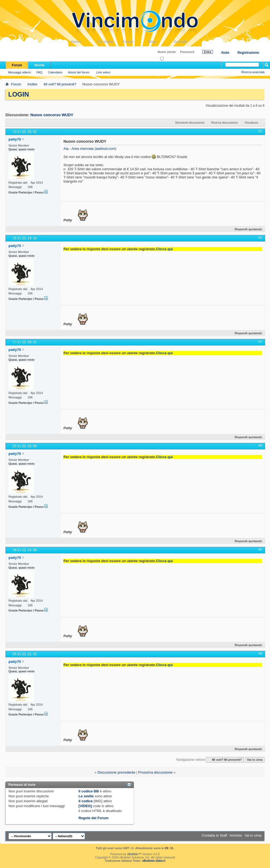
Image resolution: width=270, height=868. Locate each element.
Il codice (86, 801)
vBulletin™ (134, 854)
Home (84, 42)
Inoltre (33, 84)
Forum (135, 42)
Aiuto (225, 53)
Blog (161, 42)
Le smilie (86, 796)
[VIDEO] (85, 806)
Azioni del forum (79, 72)
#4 (260, 446)
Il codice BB (89, 791)
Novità (39, 65)
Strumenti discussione (190, 123)
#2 (260, 238)
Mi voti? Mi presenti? (60, 84)
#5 (260, 550)
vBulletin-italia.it (154, 861)
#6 (260, 654)
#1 (260, 131)
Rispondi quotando (246, 229)
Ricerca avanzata (253, 72)
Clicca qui (164, 249)
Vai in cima (255, 760)
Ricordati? (168, 59)
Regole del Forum (93, 818)
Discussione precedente (116, 772)
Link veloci (103, 72)
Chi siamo (110, 42)
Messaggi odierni (20, 72)
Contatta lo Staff (214, 835)
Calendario (55, 72)
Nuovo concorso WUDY (52, 115)
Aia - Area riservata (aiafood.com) (90, 149)
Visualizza (251, 123)
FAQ (39, 72)
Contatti (187, 42)
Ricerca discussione (224, 123)
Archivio (236, 835)
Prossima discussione (155, 772)
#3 (260, 342)
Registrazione (248, 53)
